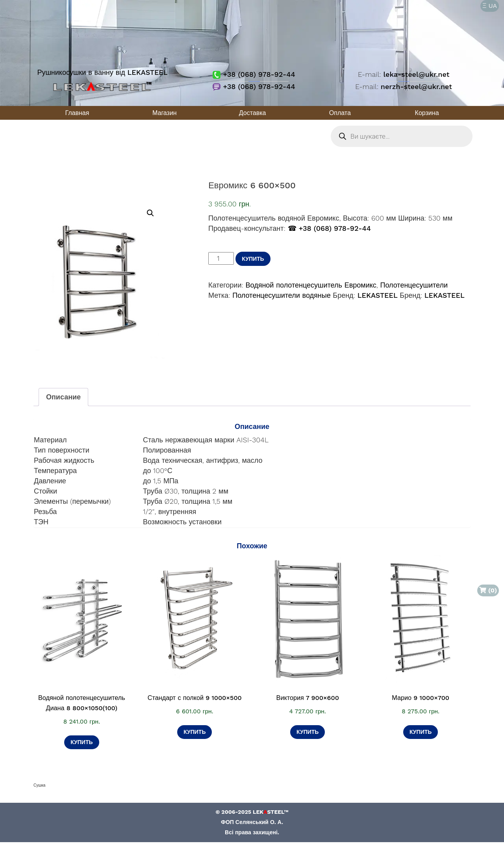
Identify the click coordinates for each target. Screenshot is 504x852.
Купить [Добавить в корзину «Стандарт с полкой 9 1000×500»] (195, 732)
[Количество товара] (221, 258)
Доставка (253, 113)
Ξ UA (490, 6)
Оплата (340, 113)
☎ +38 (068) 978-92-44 (329, 228)
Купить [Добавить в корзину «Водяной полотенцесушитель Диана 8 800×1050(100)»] (82, 742)
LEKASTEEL (378, 295)
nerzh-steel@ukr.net (416, 86)
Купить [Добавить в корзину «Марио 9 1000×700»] (421, 732)
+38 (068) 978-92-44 (254, 74)
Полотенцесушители (414, 285)
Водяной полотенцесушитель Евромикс (311, 285)
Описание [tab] (63, 397)
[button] (150, 213)
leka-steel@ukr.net (416, 74)
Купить (253, 259)
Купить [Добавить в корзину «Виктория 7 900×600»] (308, 732)
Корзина (427, 113)
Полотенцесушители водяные (281, 295)
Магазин (165, 113)
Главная (77, 113)
